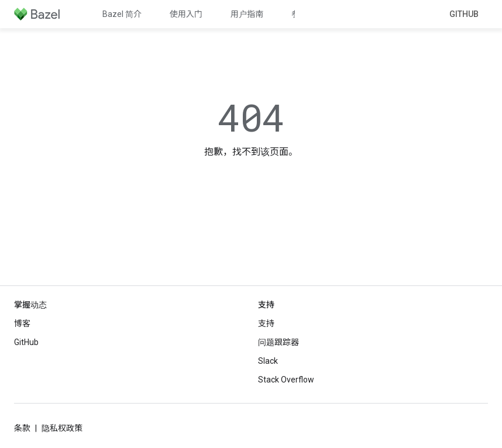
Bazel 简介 (122, 14)
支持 (266, 323)
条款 (22, 428)
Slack (268, 361)
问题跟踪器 (278, 342)
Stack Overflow (286, 380)
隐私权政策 (62, 428)
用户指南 (247, 14)
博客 (22, 323)
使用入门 (186, 14)
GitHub (464, 14)
